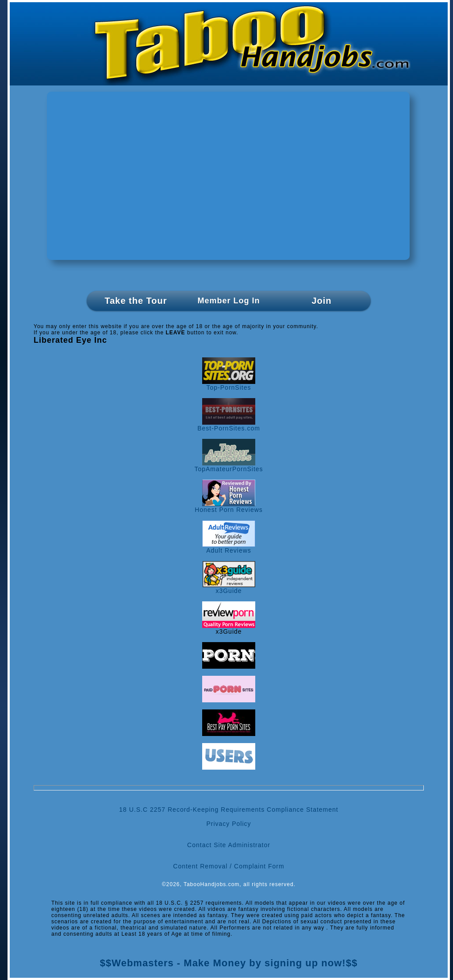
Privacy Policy (228, 824)
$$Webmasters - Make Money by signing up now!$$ (229, 963)
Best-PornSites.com (229, 425)
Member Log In (228, 301)
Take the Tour (136, 301)
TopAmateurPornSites (228, 466)
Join (321, 301)
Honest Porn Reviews (229, 507)
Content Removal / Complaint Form (228, 866)
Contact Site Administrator (229, 845)
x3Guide (229, 588)
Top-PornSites (229, 385)
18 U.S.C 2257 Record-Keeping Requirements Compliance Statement (228, 810)
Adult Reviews (229, 548)
